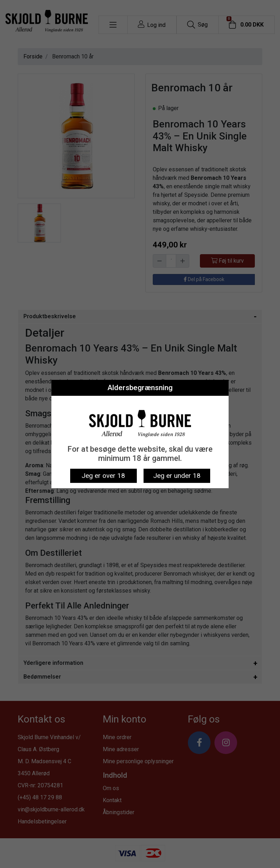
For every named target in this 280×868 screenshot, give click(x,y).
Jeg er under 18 (177, 476)
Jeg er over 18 (103, 476)
